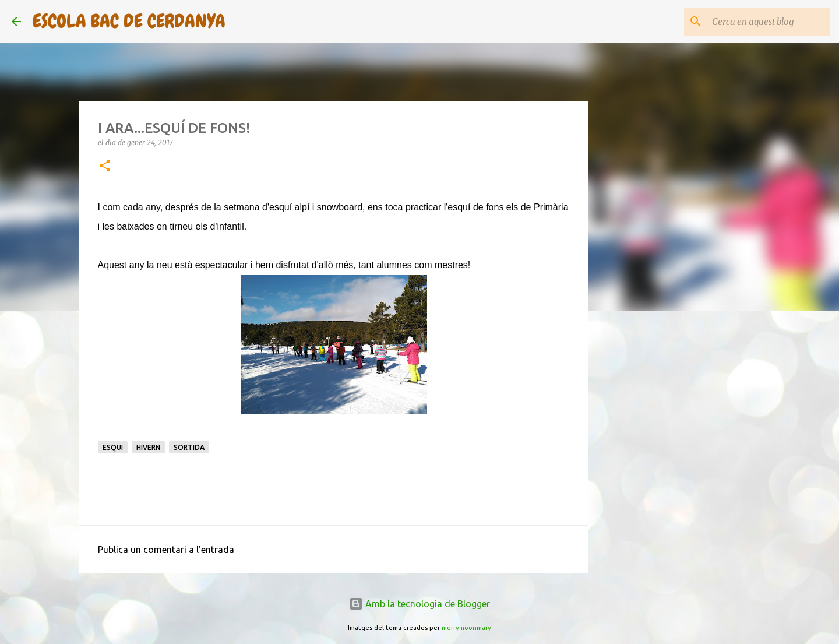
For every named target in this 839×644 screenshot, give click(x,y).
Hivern (148, 447)
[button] (105, 166)
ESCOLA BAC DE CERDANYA (129, 21)
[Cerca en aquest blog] (769, 22)
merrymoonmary (466, 628)
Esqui (113, 447)
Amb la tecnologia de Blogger (419, 604)
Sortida (189, 447)
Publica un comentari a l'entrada (166, 550)
